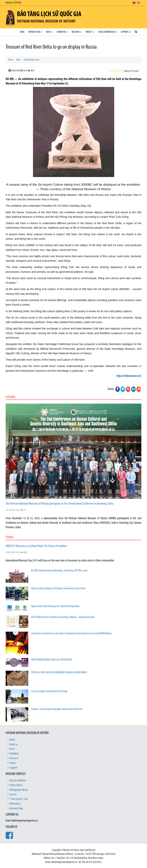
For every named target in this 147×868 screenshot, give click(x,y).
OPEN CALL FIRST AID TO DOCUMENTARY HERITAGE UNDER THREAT (59, 673)
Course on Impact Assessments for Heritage (49, 691)
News (49, 32)
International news (32, 60)
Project (90, 32)
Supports (126, 32)
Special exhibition (18, 781)
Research (77, 32)
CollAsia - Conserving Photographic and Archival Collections (57, 709)
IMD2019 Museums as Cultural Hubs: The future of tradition (36, 546)
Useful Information (108, 32)
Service (13, 795)
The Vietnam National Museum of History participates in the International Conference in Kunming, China (60, 504)
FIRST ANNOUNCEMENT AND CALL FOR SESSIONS (52, 660)
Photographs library (19, 790)
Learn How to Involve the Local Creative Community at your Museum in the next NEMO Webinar (71, 634)
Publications (15, 804)
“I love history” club (19, 799)
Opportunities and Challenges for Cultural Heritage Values (55, 606)
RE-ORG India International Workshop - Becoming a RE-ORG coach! (59, 571)
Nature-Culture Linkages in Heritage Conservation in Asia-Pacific (58, 589)
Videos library (16, 785)
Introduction (35, 32)
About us (14, 744)
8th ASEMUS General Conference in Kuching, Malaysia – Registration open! (63, 617)
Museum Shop (16, 808)
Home (22, 32)
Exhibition (62, 32)
